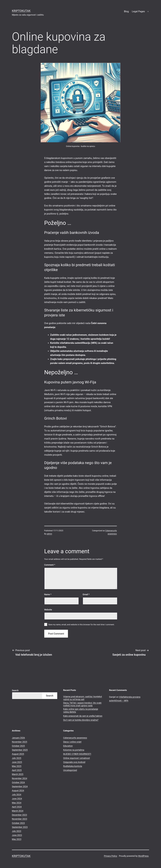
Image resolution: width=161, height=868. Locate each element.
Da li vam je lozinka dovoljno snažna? (81, 720)
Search (15, 690)
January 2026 (18, 738)
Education (68, 746)
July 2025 (17, 758)
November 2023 (20, 819)
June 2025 (17, 762)
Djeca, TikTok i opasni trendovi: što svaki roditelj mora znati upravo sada (82, 704)
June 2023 (17, 835)
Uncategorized (70, 770)
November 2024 (20, 778)
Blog (126, 11)
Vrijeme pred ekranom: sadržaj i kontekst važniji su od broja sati (83, 698)
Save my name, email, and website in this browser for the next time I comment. (81, 625)
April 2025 (17, 770)
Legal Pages (138, 11)
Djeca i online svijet (72, 742)
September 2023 (20, 827)
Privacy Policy (110, 856)
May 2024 (17, 803)
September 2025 (20, 750)
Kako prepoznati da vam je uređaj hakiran (83, 716)
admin (49, 534)
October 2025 (18, 746)
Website (48, 610)
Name (48, 594)
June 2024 (17, 799)
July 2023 (17, 831)
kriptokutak (21, 11)
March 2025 (18, 774)
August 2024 (18, 790)
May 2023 (17, 839)
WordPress (143, 856)
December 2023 (19, 815)
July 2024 (17, 795)
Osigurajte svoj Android (74, 762)
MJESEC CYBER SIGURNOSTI (77, 754)
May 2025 (17, 766)
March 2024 (18, 811)
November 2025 (20, 742)
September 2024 (20, 786)
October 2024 (18, 782)
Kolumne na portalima (74, 750)
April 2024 (17, 807)
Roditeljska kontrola (73, 766)
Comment (50, 565)
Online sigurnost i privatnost (77, 758)
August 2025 (18, 754)
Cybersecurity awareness (75, 738)
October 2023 (18, 823)
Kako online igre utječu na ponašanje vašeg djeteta (81, 710)
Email (86, 594)
